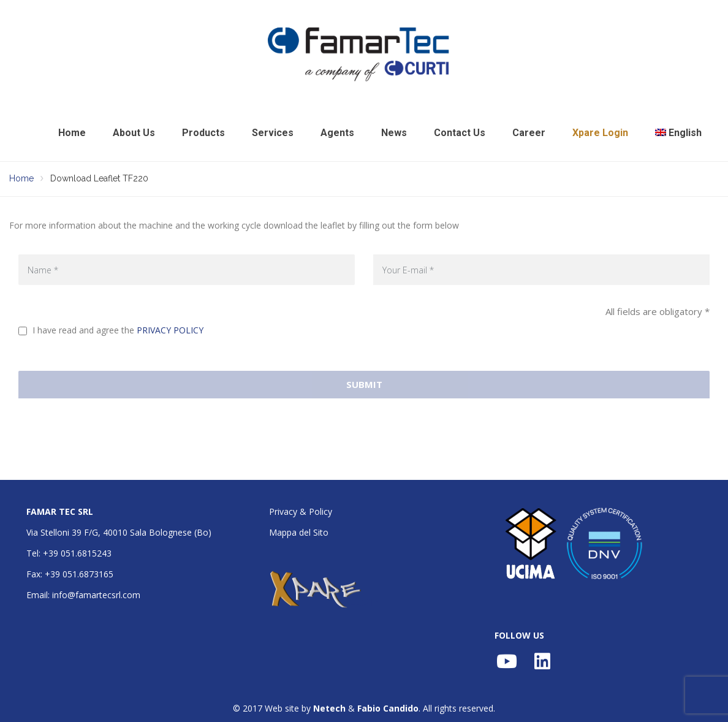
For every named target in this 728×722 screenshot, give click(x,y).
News (394, 133)
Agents (337, 133)
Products (203, 133)
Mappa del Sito (299, 532)
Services (273, 133)
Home (72, 133)
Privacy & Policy (301, 511)
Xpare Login (600, 133)
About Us (134, 133)
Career (529, 133)
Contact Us (460, 133)
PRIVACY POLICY (170, 330)
